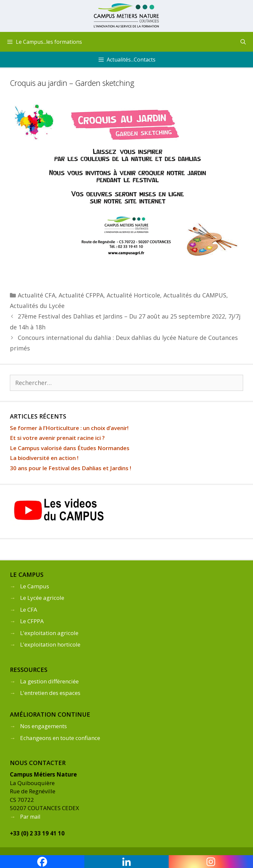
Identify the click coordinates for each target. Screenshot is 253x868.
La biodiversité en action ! (44, 458)
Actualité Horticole (133, 295)
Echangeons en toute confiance (60, 738)
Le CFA (29, 610)
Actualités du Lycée (37, 306)
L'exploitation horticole (50, 644)
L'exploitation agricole (49, 633)
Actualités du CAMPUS (195, 295)
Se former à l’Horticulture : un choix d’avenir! (69, 428)
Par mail (30, 817)
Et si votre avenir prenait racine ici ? (57, 438)
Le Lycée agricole (42, 598)
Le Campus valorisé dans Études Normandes (70, 448)
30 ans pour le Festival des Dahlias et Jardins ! (70, 468)
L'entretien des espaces (50, 693)
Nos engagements (43, 726)
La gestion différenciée (49, 681)
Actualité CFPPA (81, 295)
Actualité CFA (37, 295)
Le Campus (35, 586)
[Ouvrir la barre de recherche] (243, 42)
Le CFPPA (32, 621)
